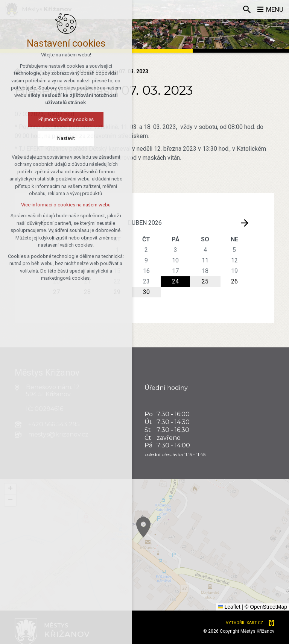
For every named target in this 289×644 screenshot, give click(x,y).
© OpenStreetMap (266, 607)
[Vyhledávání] (246, 9)
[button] (152, 533)
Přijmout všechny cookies (64, 119)
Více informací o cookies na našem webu (64, 205)
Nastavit (64, 138)
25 (205, 281)
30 (146, 292)
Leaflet (229, 607)
